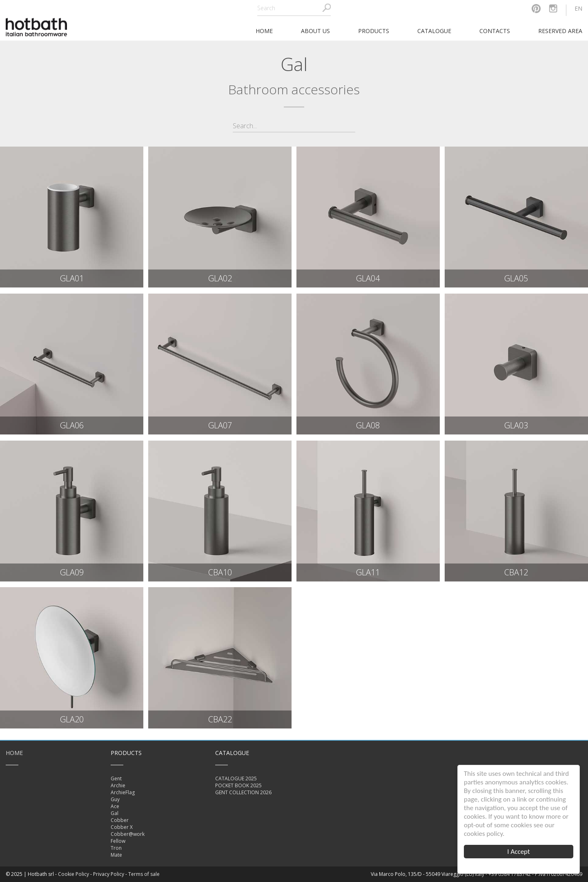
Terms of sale (144, 874)
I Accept (518, 852)
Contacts (495, 31)
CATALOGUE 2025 (236, 778)
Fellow (118, 841)
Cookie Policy (73, 874)
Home (14, 753)
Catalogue (434, 31)
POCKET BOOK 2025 (238, 785)
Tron (116, 848)
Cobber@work (128, 834)
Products (374, 31)
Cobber (120, 820)
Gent (116, 778)
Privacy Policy (109, 874)
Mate (116, 855)
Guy (115, 799)
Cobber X (122, 827)
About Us (315, 31)
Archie (118, 785)
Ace (115, 806)
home (264, 31)
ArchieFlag (123, 792)
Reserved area (560, 31)
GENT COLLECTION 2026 (243, 792)
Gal (115, 813)
